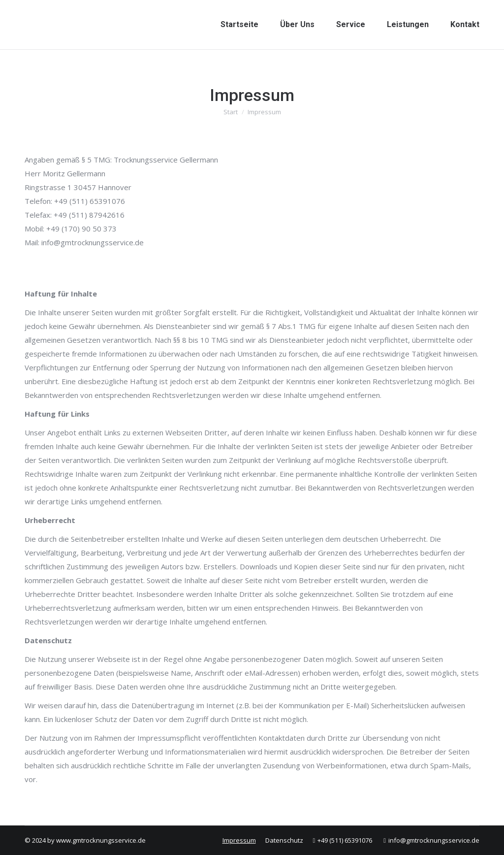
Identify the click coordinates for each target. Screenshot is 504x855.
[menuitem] (239, 25)
